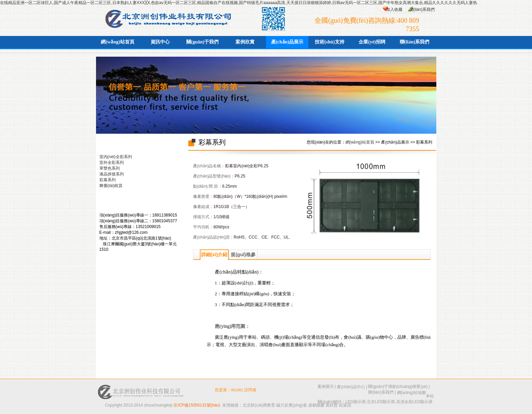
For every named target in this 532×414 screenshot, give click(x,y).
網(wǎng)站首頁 (117, 42)
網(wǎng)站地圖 (411, 393)
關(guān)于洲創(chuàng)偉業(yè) (398, 387)
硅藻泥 (345, 405)
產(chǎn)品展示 (287, 42)
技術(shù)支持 (329, 42)
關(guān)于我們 (202, 42)
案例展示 (326, 387)
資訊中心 (160, 42)
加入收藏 (394, 10)
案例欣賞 (245, 42)
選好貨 (331, 405)
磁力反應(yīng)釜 (292, 405)
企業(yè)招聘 (372, 42)
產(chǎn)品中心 (351, 387)
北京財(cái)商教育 (259, 405)
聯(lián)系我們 (422, 10)
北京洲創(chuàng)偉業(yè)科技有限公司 (165, 18)
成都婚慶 (316, 405)
